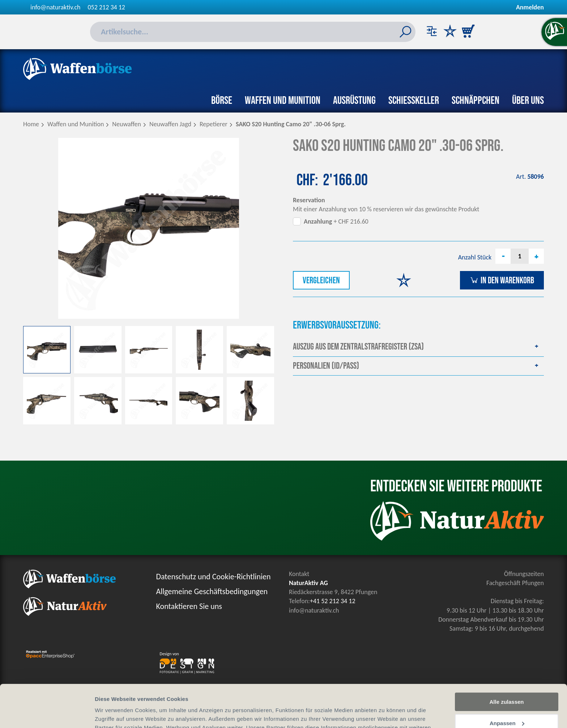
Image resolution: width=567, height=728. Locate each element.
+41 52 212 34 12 (333, 601)
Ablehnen (507, 702)
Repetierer (214, 124)
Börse (222, 101)
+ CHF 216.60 (336, 221)
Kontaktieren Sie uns (189, 606)
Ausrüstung (354, 101)
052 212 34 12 (106, 7)
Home (31, 124)
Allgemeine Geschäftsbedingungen (212, 591)
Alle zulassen (506, 659)
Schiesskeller (414, 101)
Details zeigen (113, 714)
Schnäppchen (476, 101)
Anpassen (507, 681)
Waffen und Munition (283, 101)
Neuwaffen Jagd (170, 124)
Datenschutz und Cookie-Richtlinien (214, 577)
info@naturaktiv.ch (56, 7)
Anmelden (530, 7)
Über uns (528, 101)
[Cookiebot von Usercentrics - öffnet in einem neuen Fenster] (47, 714)
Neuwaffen (127, 124)
